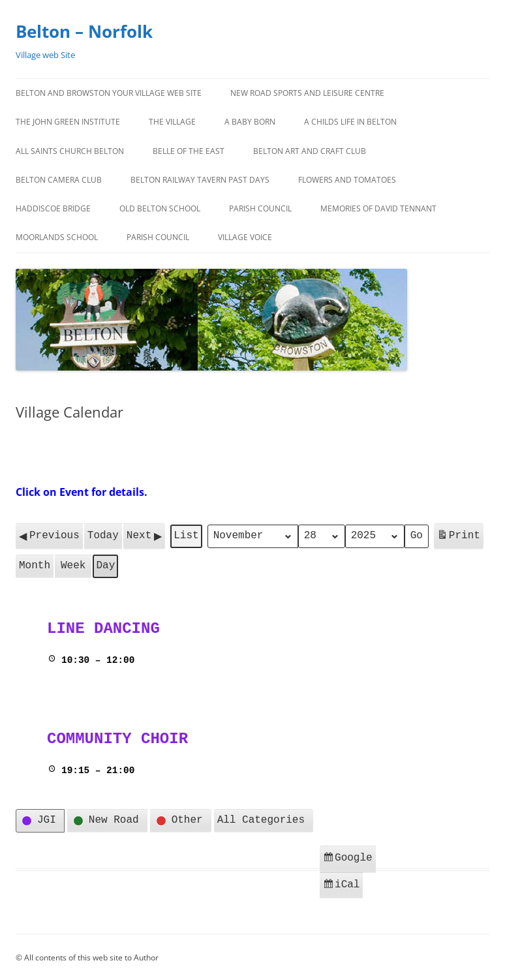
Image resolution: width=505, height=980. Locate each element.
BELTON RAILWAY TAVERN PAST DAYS (200, 180)
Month (35, 564)
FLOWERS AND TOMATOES (347, 180)
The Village (172, 122)
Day (105, 564)
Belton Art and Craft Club (310, 151)
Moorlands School (57, 237)
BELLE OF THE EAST (189, 151)
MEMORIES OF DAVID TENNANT (378, 208)
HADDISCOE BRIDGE (53, 208)
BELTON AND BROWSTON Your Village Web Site (109, 93)
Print (458, 537)
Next (144, 536)
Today (103, 535)
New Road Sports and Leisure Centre (307, 93)
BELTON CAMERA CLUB (59, 180)
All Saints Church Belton (70, 151)
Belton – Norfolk (84, 31)
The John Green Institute (68, 122)
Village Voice (245, 237)
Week (73, 564)
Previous (49, 536)
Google (349, 858)
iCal (343, 884)
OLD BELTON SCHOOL (160, 208)
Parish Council (260, 208)
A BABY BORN (250, 122)
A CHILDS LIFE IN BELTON (350, 122)
